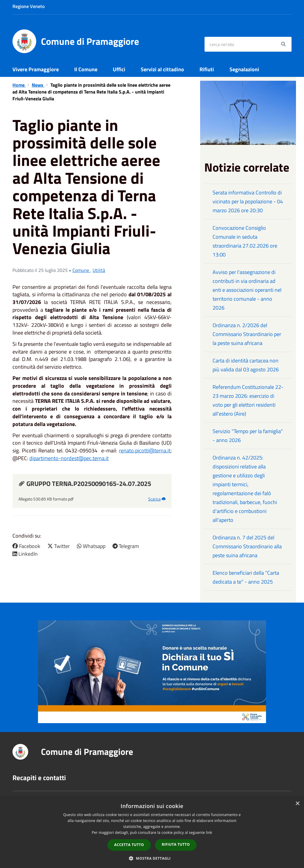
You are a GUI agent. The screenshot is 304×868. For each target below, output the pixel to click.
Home (19, 85)
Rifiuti (207, 69)
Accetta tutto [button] (129, 845)
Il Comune (86, 69)
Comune (81, 270)
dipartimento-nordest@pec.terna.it (69, 458)
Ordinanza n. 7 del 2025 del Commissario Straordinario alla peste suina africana (247, 546)
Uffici (119, 69)
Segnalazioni (244, 69)
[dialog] (152, 833)
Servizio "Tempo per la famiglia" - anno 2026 (248, 436)
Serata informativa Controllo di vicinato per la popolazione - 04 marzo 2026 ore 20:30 (248, 201)
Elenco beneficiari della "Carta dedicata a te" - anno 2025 (246, 577)
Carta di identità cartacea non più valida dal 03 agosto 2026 (246, 365)
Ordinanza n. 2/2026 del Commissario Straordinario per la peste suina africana (247, 334)
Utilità (99, 270)
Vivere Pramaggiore (36, 69)
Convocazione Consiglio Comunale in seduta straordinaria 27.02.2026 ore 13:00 (245, 241)
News (38, 85)
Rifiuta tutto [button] (176, 844)
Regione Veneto (28, 6)
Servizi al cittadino (162, 69)
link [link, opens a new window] (209, 833)
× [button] (297, 804)
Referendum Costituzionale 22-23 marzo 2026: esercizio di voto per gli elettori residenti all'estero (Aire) (248, 400)
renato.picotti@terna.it (145, 450)
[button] (152, 858)
